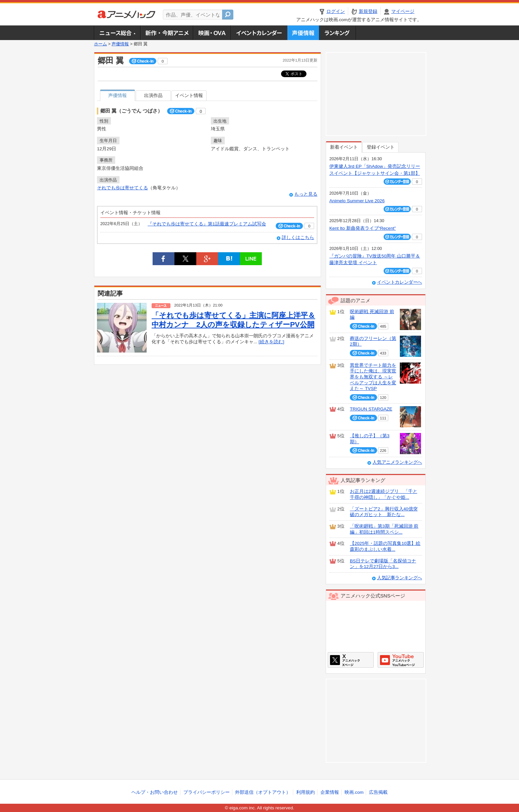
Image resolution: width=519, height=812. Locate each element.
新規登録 (368, 11)
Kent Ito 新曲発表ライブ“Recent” (363, 228)
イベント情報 (189, 96)
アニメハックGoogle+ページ (401, 660)
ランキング (338, 33)
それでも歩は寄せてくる (122, 188)
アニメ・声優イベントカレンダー (259, 33)
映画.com (354, 792)
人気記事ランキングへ (400, 578)
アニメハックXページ (351, 660)
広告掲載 (378, 792)
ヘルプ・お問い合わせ (155, 792)
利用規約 (306, 792)
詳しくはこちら (298, 238)
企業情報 (330, 792)
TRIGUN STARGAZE (371, 409)
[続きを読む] (271, 342)
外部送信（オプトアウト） (263, 792)
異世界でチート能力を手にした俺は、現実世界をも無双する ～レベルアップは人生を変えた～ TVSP (373, 377)
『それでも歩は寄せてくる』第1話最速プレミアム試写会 (207, 224)
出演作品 (153, 96)
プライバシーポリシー (207, 792)
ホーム (100, 44)
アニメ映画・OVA (212, 33)
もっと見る (306, 194)
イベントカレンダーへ (400, 282)
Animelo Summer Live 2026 (357, 201)
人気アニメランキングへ (397, 462)
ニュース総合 (117, 33)
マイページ (403, 11)
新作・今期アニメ (167, 33)
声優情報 (303, 33)
